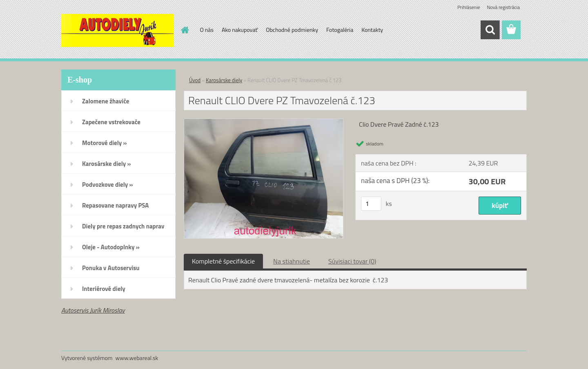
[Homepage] (185, 30)
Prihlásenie (469, 7)
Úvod (195, 80)
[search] (490, 30)
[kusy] (371, 204)
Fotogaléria (340, 30)
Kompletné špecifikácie (223, 261)
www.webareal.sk (137, 358)
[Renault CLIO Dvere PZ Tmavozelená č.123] (264, 122)
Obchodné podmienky (292, 30)
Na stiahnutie (292, 261)
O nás (207, 30)
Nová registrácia (503, 7)
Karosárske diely (224, 80)
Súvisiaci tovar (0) (352, 261)
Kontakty (372, 30)
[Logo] (117, 30)
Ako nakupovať (240, 30)
